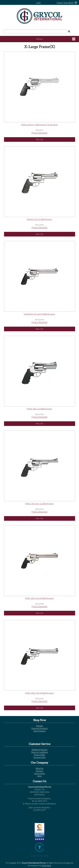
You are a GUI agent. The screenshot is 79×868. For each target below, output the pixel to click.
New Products (39, 731)
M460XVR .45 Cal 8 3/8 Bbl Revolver (39, 314)
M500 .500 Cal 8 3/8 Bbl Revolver (39, 598)
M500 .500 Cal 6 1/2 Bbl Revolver (39, 503)
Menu (39, 39)
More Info (39, 139)
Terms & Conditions (39, 752)
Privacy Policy (39, 755)
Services (39, 771)
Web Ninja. (47, 865)
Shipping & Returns (39, 750)
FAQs (39, 776)
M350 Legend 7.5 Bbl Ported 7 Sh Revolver (39, 125)
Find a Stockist (39, 133)
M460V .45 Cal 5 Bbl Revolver (40, 219)
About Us (40, 768)
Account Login (39, 757)
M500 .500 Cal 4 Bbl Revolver (39, 409)
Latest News (40, 773)
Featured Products (39, 728)
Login (38, 3)
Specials (39, 726)
